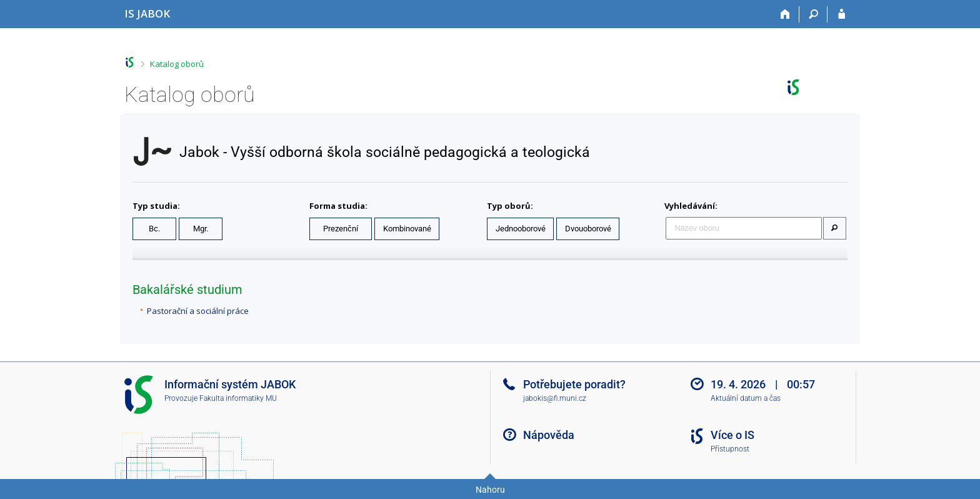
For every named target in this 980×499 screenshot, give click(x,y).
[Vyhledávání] (813, 14)
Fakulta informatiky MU (238, 398)
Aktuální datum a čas (746, 398)
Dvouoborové (588, 229)
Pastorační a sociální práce (198, 311)
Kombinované (407, 229)
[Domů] (785, 14)
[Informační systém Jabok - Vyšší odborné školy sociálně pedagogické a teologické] (147, 13)
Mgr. (201, 229)
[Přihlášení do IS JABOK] (842, 14)
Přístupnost (730, 449)
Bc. (154, 229)
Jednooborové (521, 229)
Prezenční (341, 229)
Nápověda (549, 435)
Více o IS (732, 435)
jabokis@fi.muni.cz (555, 398)
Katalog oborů (177, 64)
